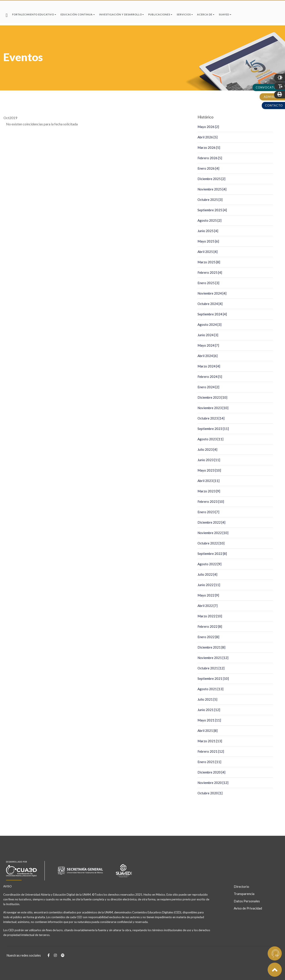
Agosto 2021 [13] (210, 689)
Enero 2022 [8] (208, 637)
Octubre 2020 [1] (210, 793)
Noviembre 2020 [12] (213, 783)
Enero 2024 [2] (208, 387)
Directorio (241, 887)
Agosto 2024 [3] (209, 324)
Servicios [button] (184, 14)
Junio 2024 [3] (208, 335)
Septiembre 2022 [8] (212, 554)
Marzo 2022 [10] (210, 616)
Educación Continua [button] (77, 14)
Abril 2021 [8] (208, 731)
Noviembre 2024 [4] (212, 293)
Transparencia (244, 894)
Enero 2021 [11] (209, 762)
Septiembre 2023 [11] (213, 429)
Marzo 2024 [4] (209, 366)
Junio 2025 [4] (208, 231)
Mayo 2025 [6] (208, 241)
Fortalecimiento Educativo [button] (33, 14)
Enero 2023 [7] (208, 512)
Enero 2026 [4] (208, 168)
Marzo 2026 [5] (209, 147)
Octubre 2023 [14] (211, 418)
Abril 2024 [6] (208, 356)
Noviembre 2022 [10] (213, 533)
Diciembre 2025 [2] (211, 179)
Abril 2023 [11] (208, 481)
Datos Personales (247, 901)
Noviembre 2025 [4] (212, 189)
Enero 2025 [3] (208, 283)
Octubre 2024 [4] (210, 304)
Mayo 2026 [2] (208, 127)
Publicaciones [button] (159, 14)
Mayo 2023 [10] (209, 470)
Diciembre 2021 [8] (211, 647)
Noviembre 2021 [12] (213, 658)
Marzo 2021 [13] (210, 741)
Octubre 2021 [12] (211, 668)
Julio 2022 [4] (207, 574)
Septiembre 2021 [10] (213, 678)
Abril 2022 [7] (208, 606)
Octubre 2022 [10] (211, 543)
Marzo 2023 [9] (209, 491)
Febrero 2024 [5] (210, 377)
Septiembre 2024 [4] (212, 314)
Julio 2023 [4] (207, 449)
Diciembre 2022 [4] (211, 522)
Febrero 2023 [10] (211, 501)
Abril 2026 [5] (208, 137)
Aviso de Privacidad (247, 908)
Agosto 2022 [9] (209, 564)
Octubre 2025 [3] (210, 200)
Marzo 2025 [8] (209, 262)
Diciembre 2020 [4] (211, 772)
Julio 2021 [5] (207, 699)
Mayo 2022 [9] (208, 595)
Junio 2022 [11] (209, 585)
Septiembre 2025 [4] (212, 210)
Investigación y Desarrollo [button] (121, 14)
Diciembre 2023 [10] (212, 397)
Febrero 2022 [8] (210, 626)
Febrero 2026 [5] (210, 158)
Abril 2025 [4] (208, 252)
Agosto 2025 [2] (209, 220)
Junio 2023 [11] (209, 460)
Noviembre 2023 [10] (213, 408)
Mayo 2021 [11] (209, 720)
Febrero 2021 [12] (211, 751)
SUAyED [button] (224, 14)
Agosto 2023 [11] (210, 439)
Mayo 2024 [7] (208, 345)
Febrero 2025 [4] (210, 272)
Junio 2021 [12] (209, 710)
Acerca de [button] (205, 14)
